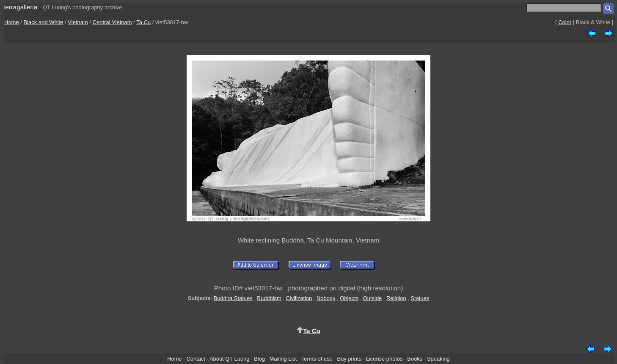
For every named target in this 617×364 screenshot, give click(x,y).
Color (565, 22)
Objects (349, 298)
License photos (384, 359)
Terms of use (317, 359)
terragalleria (20, 7)
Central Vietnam (112, 22)
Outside (372, 298)
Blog (259, 359)
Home (12, 22)
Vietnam (78, 22)
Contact (196, 359)
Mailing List (283, 359)
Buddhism (269, 298)
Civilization (299, 298)
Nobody (326, 298)
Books (415, 359)
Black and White (44, 22)
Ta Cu (143, 22)
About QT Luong (229, 359)
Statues (420, 298)
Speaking (438, 359)
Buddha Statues (233, 298)
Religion (396, 298)
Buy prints (349, 359)
